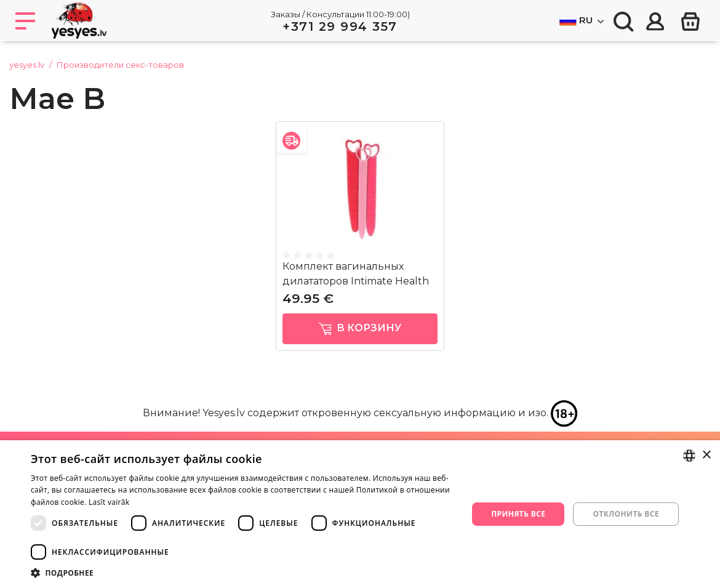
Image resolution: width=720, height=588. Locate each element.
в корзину (360, 328)
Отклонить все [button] (626, 514)
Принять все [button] (518, 514)
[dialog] (360, 514)
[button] (243, 573)
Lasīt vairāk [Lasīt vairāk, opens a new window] (109, 502)
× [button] (706, 455)
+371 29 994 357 (340, 26)
